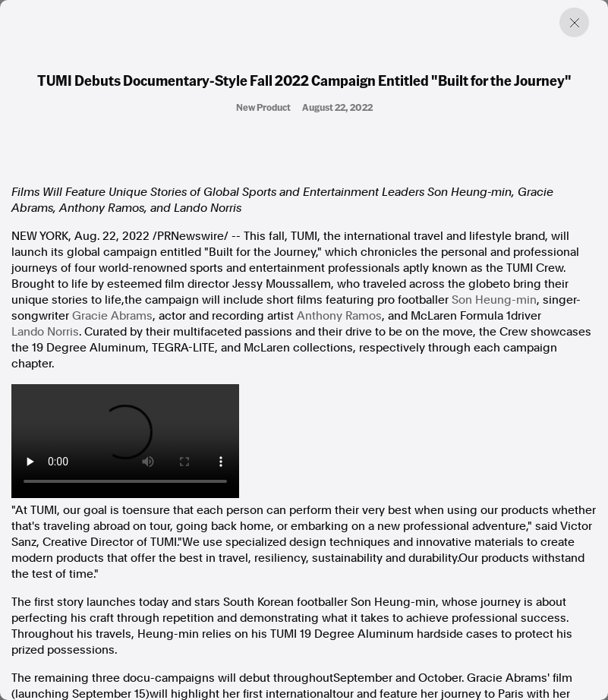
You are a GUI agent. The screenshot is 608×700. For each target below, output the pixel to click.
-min (494, 300)
